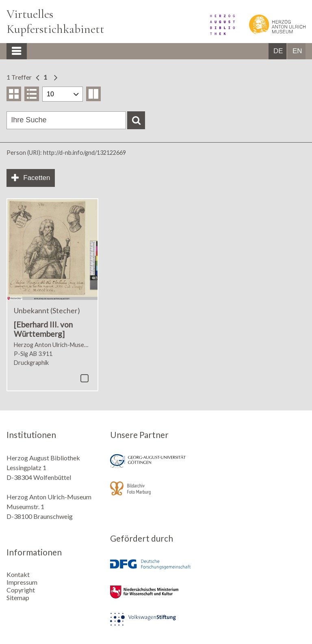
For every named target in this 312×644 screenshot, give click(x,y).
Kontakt (18, 574)
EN (297, 51)
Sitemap (18, 597)
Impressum (22, 582)
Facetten (37, 178)
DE (278, 51)
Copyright (21, 590)
